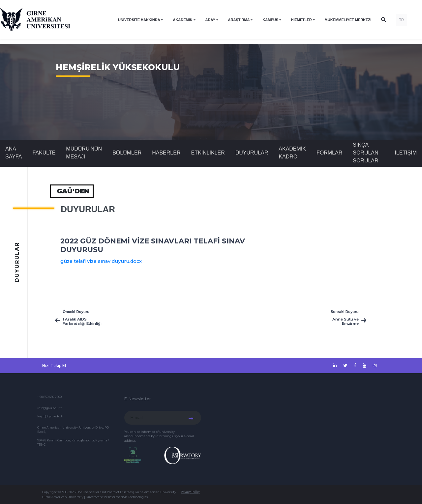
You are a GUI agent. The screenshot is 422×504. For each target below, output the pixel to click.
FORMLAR (329, 153)
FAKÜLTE (44, 153)
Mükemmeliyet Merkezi (348, 20)
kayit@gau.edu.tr (50, 416)
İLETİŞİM (406, 153)
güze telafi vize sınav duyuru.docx (101, 261)
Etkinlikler (208, 153)
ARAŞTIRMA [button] (239, 20)
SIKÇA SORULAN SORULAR (365, 153)
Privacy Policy (190, 492)
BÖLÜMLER (127, 153)
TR (401, 20)
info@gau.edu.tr (50, 408)
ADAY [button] (210, 20)
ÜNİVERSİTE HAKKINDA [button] (139, 20)
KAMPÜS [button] (270, 20)
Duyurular (252, 153)
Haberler (166, 153)
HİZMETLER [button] (301, 20)
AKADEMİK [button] (182, 20)
